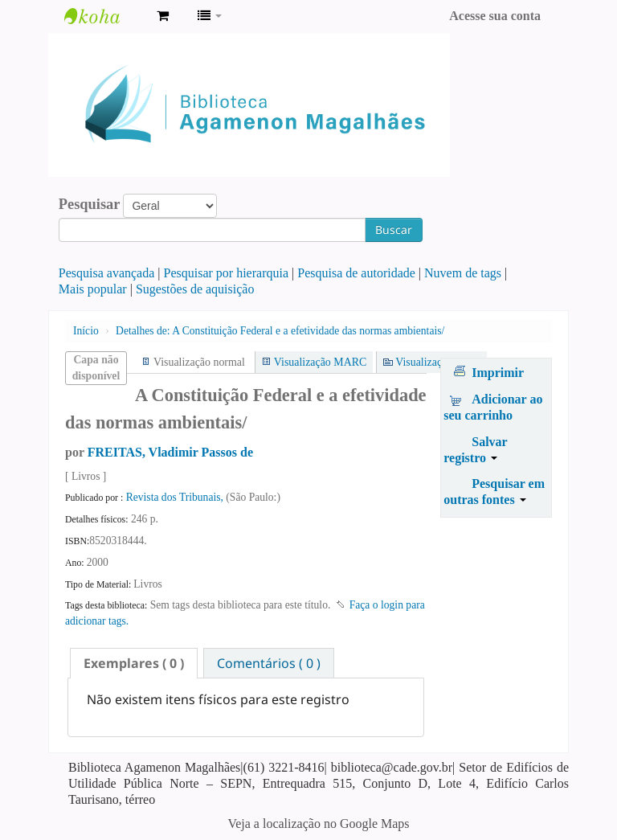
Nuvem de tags (463, 273)
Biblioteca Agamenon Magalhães (104, 16)
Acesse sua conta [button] (495, 16)
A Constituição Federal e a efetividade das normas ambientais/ (280, 331)
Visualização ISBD (438, 362)
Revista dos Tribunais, (176, 497)
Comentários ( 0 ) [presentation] (269, 663)
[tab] (134, 663)
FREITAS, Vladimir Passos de (170, 452)
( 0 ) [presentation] (134, 663)
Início (86, 331)
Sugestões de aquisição (195, 289)
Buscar (394, 229)
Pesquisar (90, 204)
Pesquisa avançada (107, 273)
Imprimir (498, 373)
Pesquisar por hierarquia (227, 273)
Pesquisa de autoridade (356, 273)
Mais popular (93, 289)
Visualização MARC (320, 362)
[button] (163, 16)
